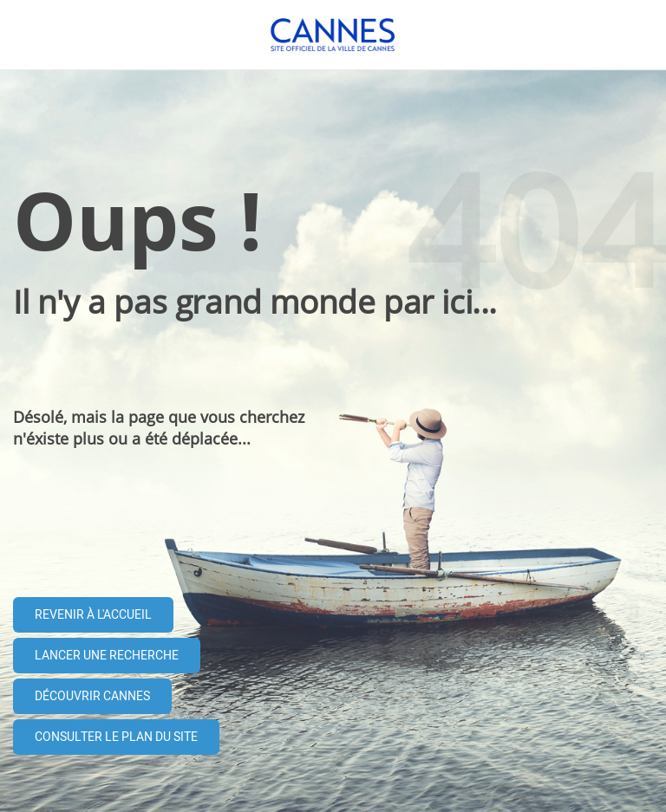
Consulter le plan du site (116, 737)
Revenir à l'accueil (93, 615)
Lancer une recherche (107, 656)
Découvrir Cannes (92, 696)
